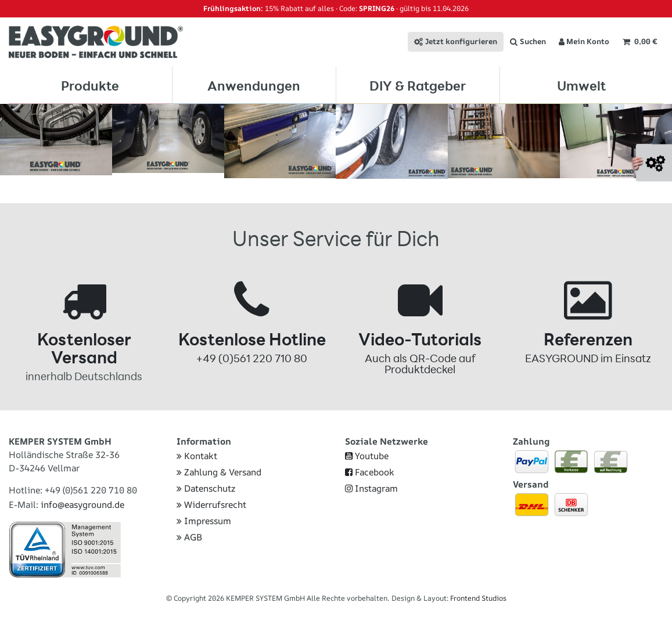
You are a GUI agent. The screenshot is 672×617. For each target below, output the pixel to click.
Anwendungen (254, 86)
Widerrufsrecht (211, 508)
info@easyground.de (82, 508)
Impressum (204, 524)
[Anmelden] (584, 42)
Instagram (371, 492)
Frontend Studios (478, 602)
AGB (189, 541)
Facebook (370, 476)
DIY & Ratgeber (418, 86)
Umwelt (581, 86)
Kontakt (197, 459)
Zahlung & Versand (219, 476)
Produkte (90, 86)
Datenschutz (206, 492)
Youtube (367, 459)
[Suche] (528, 42)
